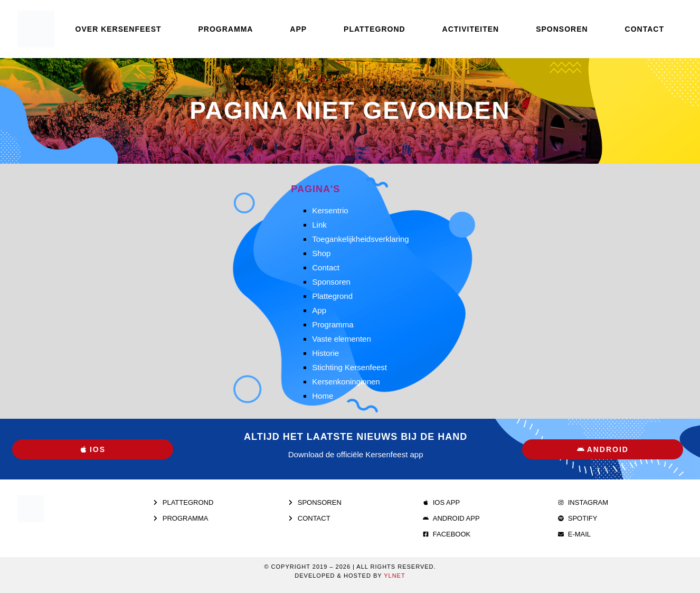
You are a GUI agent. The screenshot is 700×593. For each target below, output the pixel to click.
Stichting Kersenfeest (349, 367)
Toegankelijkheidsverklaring (360, 239)
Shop (321, 253)
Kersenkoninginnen (346, 382)
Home (323, 396)
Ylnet (394, 576)
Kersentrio (330, 210)
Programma (226, 29)
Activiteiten (471, 29)
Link (319, 225)
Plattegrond (375, 29)
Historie (325, 353)
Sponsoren (562, 29)
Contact (645, 29)
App (298, 29)
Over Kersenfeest (119, 29)
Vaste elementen (341, 339)
